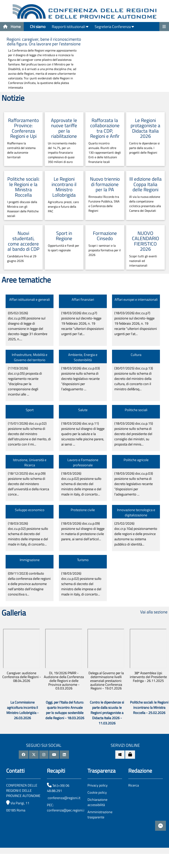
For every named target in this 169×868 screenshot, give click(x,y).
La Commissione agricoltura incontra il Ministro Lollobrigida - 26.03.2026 (23, 710)
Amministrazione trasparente (100, 815)
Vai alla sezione (154, 612)
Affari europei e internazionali (136, 299)
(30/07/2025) (134, 379)
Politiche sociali (136, 410)
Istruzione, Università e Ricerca (30, 462)
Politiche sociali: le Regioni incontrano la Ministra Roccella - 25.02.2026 (149, 708)
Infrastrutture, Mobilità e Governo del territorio (30, 357)
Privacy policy (98, 785)
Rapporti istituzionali (70, 27)
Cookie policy (97, 792)
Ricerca (134, 785)
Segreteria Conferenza (114, 27)
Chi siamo (38, 27)
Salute (83, 410)
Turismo (83, 560)
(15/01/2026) (29, 434)
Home (12, 27)
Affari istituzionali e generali (30, 299)
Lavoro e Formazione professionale (83, 462)
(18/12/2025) (28, 484)
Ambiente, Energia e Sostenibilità (83, 357)
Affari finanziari (83, 299)
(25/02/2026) (136, 534)
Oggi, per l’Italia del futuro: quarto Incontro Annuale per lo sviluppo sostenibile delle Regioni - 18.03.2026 (65, 710)
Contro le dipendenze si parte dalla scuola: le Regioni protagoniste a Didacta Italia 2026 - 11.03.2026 (107, 713)
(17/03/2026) (25, 381)
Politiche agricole (136, 460)
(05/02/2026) (28, 326)
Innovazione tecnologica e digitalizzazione (136, 512)
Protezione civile (83, 510)
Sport (30, 410)
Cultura (136, 355)
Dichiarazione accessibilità (97, 802)
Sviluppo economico (30, 510)
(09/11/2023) (29, 584)
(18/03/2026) (82, 323)
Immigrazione (30, 560)
